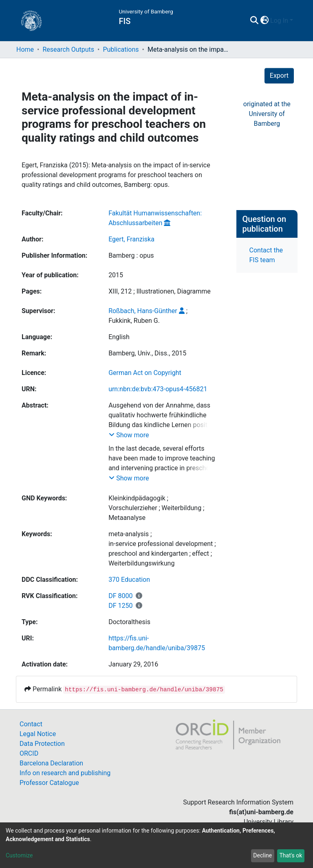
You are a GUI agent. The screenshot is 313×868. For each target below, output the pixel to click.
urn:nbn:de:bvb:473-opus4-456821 (158, 389)
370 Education (129, 580)
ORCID (29, 753)
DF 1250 (120, 606)
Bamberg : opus (131, 255)
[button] (264, 21)
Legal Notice (38, 734)
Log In (279, 21)
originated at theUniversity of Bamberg (267, 114)
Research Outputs (68, 49)
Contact (31, 724)
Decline (262, 855)
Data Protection (42, 744)
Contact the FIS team (266, 255)
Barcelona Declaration (51, 763)
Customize (19, 855)
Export (279, 76)
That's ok (291, 855)
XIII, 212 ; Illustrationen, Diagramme (160, 291)
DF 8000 (120, 596)
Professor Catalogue (49, 783)
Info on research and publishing (65, 773)
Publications (121, 49)
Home (25, 49)
